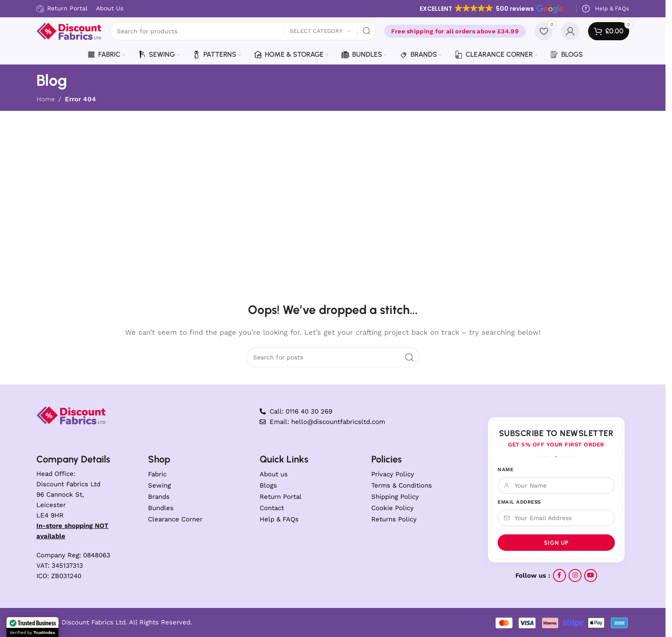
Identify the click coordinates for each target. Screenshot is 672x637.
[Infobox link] (605, 9)
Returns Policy (394, 519)
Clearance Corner (175, 519)
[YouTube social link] (591, 576)
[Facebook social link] (559, 576)
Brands (159, 497)
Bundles (161, 508)
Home (46, 99)
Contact (272, 508)
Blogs (268, 485)
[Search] (243, 31)
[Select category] (320, 31)
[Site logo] (69, 31)
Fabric (157, 474)
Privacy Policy (393, 474)
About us (274, 474)
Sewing (159, 485)
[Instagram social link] (575, 576)
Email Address (519, 502)
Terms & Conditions (402, 485)
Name (505, 469)
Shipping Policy (395, 497)
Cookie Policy (392, 508)
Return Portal (281, 497)
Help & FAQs (279, 519)
